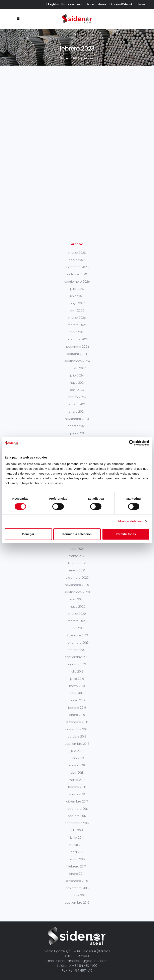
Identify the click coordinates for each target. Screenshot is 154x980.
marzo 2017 (77, 834)
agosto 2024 (77, 343)
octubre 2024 (77, 328)
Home (64, 58)
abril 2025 (77, 285)
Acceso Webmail (122, 4)
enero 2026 (77, 235)
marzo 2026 (77, 227)
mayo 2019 (77, 661)
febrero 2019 (77, 682)
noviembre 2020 (77, 559)
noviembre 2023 (77, 393)
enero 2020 (77, 603)
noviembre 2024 (77, 321)
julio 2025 (77, 263)
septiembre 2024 (77, 336)
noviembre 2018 (77, 704)
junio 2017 (77, 812)
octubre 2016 (77, 870)
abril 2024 (77, 365)
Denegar (28, 534)
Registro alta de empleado (66, 4)
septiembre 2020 (77, 567)
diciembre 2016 (77, 856)
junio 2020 (77, 574)
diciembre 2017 (77, 776)
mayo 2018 (77, 740)
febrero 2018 (77, 762)
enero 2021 (77, 545)
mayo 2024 (77, 357)
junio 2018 (77, 733)
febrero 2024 (77, 379)
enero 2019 (77, 689)
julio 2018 (77, 726)
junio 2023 (77, 415)
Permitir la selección (77, 534)
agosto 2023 (77, 401)
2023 (76, 58)
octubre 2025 (77, 249)
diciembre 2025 (77, 242)
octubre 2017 (77, 791)
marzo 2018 (77, 754)
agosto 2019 (77, 639)
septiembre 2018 (77, 718)
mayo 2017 (77, 819)
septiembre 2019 (77, 632)
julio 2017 (77, 805)
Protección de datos (96, 964)
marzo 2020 (77, 588)
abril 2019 (77, 668)
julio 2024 (77, 350)
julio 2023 (77, 408)
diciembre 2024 (77, 314)
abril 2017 (77, 827)
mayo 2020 (77, 581)
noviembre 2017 (77, 783)
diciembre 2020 (77, 552)
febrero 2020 (77, 596)
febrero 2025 (77, 300)
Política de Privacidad (59, 964)
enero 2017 (77, 848)
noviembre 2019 (77, 617)
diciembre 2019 (77, 610)
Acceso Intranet (97, 4)
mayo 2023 (77, 422)
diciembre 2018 (77, 697)
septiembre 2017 (77, 798)
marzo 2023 (77, 430)
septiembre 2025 (77, 256)
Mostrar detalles (130, 521)
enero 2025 (77, 307)
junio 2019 (77, 653)
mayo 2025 (77, 278)
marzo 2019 (77, 675)
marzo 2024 (77, 372)
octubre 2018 (77, 711)
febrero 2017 (77, 841)
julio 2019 (77, 646)
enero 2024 (77, 386)
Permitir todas (126, 534)
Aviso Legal (30, 964)
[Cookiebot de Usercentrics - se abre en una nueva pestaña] (132, 443)
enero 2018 (77, 769)
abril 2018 (77, 747)
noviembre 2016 (77, 863)
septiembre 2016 (77, 877)
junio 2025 (77, 271)
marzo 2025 (77, 292)
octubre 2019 (77, 624)
